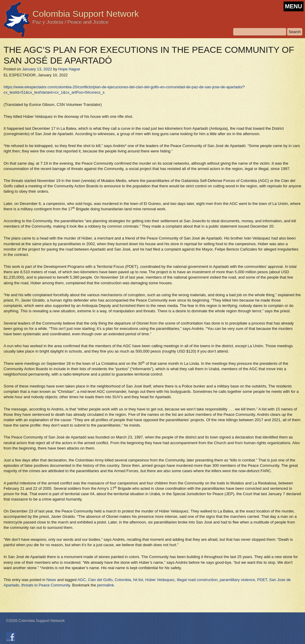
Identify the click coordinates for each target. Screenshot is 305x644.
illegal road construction (197, 580)
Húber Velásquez (160, 580)
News (51, 580)
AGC (82, 580)
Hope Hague (69, 69)
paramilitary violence (238, 580)
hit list (138, 580)
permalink (105, 585)
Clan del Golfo (100, 580)
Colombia (123, 580)
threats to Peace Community (46, 585)
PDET (262, 580)
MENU (294, 6)
